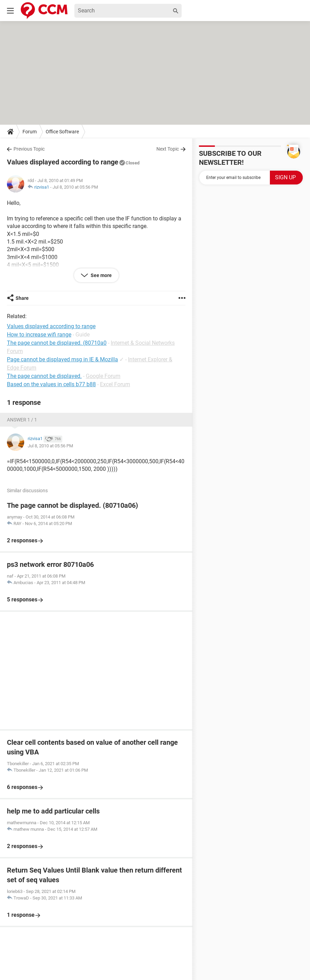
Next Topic (168, 149)
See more (101, 275)
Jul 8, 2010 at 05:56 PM (75, 187)
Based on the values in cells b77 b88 (51, 384)
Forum (30, 132)
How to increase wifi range (39, 335)
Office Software (62, 132)
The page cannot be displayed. (44, 376)
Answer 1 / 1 (22, 420)
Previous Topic (29, 149)
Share (22, 298)
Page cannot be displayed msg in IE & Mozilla (62, 359)
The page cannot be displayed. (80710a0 (57, 343)
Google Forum (103, 376)
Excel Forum (115, 384)
